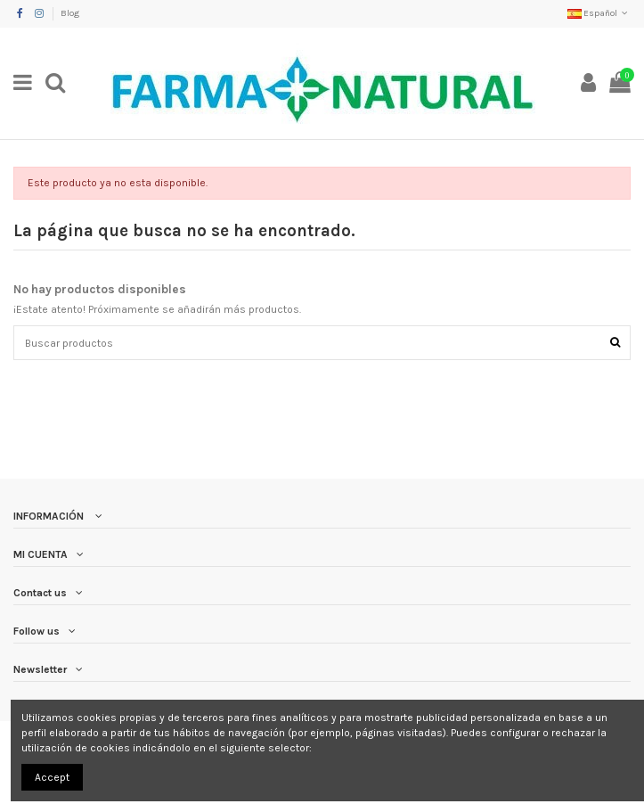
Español (599, 13)
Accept (52, 777)
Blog (70, 13)
